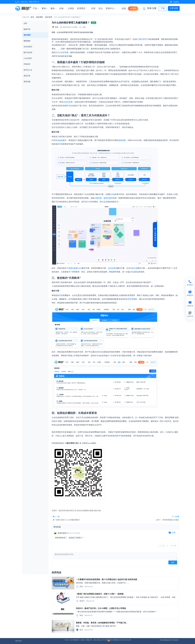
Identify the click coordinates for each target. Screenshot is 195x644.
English (175, 2)
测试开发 (27, 76)
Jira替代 (133, 8)
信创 (124, 8)
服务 (53, 8)
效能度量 (122, 140)
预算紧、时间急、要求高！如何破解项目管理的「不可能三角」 (102, 623)
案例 (45, 8)
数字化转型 (28, 52)
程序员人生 (28, 70)
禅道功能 (27, 82)
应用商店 (81, 8)
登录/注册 (152, 8)
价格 (61, 8)
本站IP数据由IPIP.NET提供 (169, 640)
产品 (36, 8)
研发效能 (59, 140)
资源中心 (111, 8)
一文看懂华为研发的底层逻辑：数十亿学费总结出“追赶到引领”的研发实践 (107, 579)
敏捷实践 (107, 198)
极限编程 (27, 41)
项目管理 (48, 17)
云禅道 (71, 8)
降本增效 (120, 436)
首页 (32, 17)
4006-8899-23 (34, 2)
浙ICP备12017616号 (101, 640)
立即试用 (174, 8)
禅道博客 (39, 17)
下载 (163, 8)
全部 (25, 23)
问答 (93, 8)
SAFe (80, 268)
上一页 (162, 546)
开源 (61, 295)
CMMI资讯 (28, 58)
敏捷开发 (27, 29)
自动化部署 (68, 102)
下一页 (173, 546)
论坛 (101, 8)
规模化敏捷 (73, 268)
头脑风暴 (98, 198)
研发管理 (130, 299)
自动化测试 (28, 47)
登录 (173, 562)
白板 (113, 194)
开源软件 (27, 64)
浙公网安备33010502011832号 (119, 640)
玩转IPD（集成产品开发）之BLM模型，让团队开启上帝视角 (101, 608)
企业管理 (63, 52)
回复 (172, 533)
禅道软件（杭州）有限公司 (83, 640)
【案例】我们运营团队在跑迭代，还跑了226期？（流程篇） (100, 594)
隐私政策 (19, 641)
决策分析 (134, 268)
